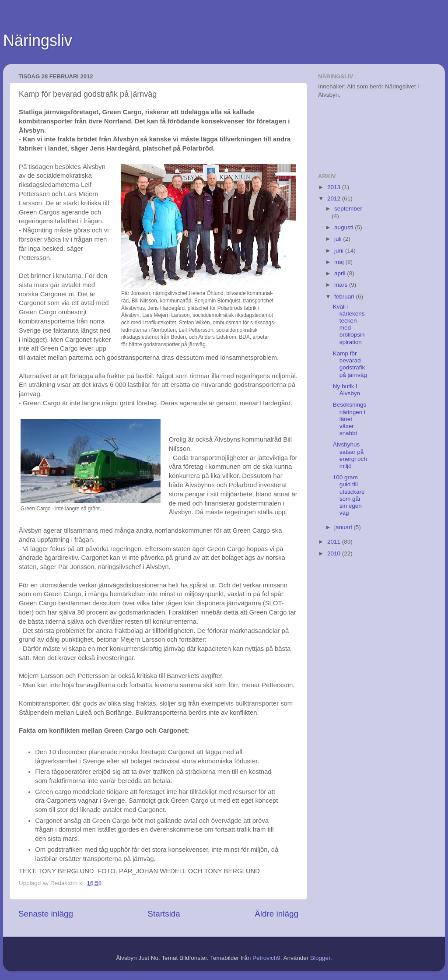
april (341, 273)
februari (345, 297)
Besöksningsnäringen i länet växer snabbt (350, 419)
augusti (345, 227)
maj (340, 262)
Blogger (320, 958)
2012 (335, 198)
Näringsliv (38, 40)
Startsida (164, 914)
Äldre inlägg (276, 914)
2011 (335, 542)
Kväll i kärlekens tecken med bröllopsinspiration (349, 324)
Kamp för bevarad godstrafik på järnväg (350, 364)
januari (344, 527)
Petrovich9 (266, 958)
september (348, 209)
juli (339, 239)
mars (342, 285)
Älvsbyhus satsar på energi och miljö (350, 455)
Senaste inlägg (46, 914)
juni (340, 251)
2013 (335, 187)
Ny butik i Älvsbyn (346, 390)
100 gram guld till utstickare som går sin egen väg (349, 495)
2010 (335, 553)
